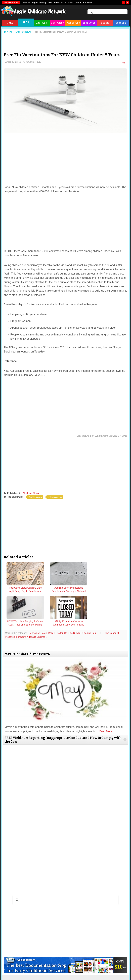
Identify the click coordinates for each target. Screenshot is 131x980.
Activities (58, 23)
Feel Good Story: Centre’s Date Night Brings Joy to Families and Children (20, 591)
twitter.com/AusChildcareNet (42, 946)
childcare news (57, 496)
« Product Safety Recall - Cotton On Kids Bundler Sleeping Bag (65, 598)
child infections (37, 496)
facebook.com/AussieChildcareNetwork (89, 946)
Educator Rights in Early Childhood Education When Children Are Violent (58, 2)
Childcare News (32, 492)
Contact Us (112, 966)
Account (121, 23)
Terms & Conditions (46, 966)
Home (10, 23)
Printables (73, 23)
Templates (89, 23)
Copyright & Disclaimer (68, 966)
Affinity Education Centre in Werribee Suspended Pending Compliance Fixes (111, 591)
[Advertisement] (66, 41)
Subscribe (99, 966)
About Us (19, 966)
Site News (30, 966)
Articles (42, 23)
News (26, 22)
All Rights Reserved (86, 975)
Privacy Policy (86, 966)
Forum (105, 23)
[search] (107, 14)
